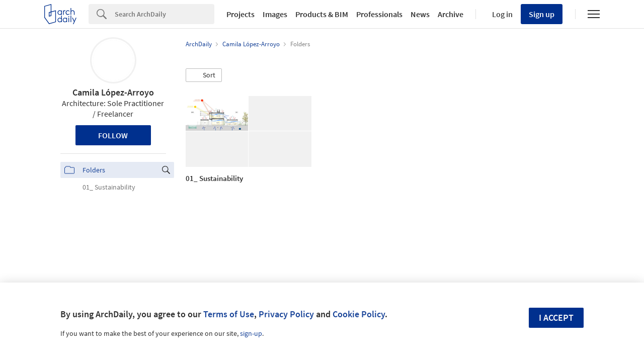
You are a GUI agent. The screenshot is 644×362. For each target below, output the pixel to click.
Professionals (379, 14)
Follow (113, 135)
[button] (204, 75)
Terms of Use (229, 314)
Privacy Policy (286, 314)
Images (275, 14)
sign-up (251, 333)
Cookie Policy (359, 314)
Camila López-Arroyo (113, 92)
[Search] (165, 14)
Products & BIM (322, 14)
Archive (451, 14)
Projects (240, 14)
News (420, 14)
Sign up (542, 14)
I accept (556, 318)
